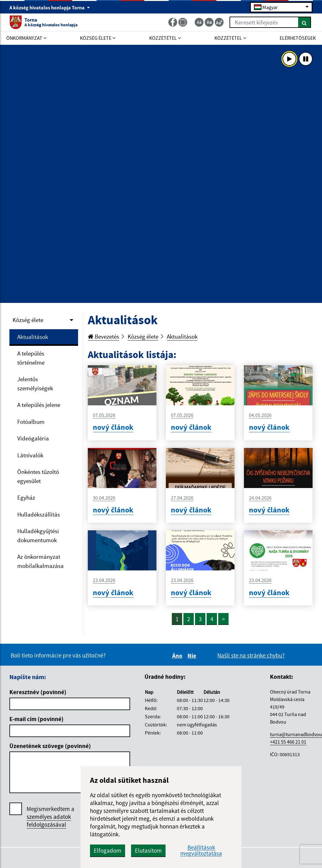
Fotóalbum (31, 422)
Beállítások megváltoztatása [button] (201, 850)
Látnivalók (30, 455)
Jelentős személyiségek (35, 384)
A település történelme (31, 358)
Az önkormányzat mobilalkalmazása (40, 561)
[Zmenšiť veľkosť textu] (199, 22)
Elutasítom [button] (148, 850)
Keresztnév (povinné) (38, 692)
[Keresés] (305, 22)
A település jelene (39, 405)
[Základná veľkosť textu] (209, 22)
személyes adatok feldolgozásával (49, 821)
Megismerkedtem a (50, 817)
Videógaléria (33, 438)
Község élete (28, 320)
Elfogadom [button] (108, 850)
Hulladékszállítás (39, 514)
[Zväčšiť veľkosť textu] (219, 22)
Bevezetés (103, 336)
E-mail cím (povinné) (37, 719)
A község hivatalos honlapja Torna (50, 8)
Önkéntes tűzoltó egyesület (38, 476)
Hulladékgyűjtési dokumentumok (38, 535)
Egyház (26, 497)
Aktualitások (33, 337)
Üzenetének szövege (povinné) (50, 746)
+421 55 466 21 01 (288, 742)
